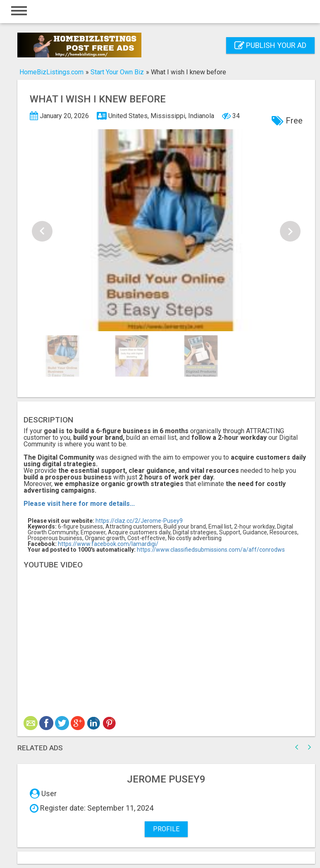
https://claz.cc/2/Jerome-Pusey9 (139, 521)
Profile (166, 829)
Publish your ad (270, 45)
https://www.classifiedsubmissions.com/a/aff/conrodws (211, 550)
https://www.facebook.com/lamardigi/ (108, 544)
